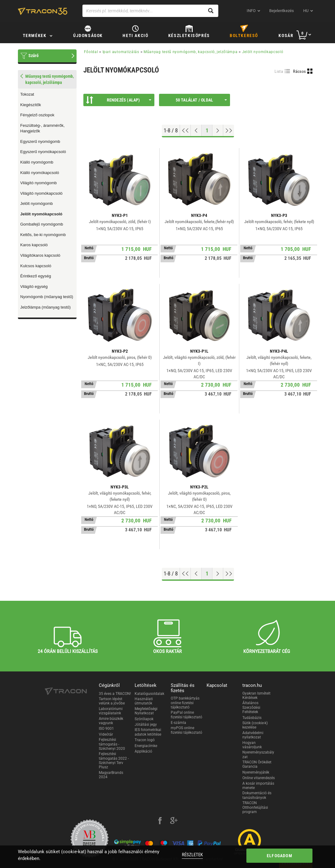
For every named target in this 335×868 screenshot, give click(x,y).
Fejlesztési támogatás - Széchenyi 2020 (112, 744)
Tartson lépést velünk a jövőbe (112, 701)
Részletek (192, 855)
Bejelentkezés (282, 11)
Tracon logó (145, 740)
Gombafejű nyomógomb (42, 224)
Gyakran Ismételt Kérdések (256, 696)
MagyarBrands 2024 (111, 775)
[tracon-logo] (43, 11)
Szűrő (33, 56)
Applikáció (143, 751)
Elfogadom (280, 856)
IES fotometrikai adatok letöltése (148, 732)
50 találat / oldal (201, 100)
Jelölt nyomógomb (37, 204)
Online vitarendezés (259, 778)
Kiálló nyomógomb (37, 162)
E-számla (178, 723)
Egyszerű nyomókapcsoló (43, 152)
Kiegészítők (31, 105)
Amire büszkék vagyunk (111, 721)
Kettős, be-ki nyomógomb (43, 235)
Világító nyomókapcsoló (42, 193)
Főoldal (91, 52)
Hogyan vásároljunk (252, 745)
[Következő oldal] (218, 131)
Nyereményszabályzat (258, 754)
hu (306, 11)
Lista (279, 71)
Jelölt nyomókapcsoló (42, 214)
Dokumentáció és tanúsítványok (257, 795)
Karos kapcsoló (34, 245)
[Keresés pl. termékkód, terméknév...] (150, 11)
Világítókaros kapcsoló (40, 255)
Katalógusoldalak (149, 694)
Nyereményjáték (256, 772)
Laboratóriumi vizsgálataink (111, 711)
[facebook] (160, 821)
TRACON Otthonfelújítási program (255, 807)
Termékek (35, 35)
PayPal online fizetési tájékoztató (186, 715)
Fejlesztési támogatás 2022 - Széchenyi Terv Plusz (114, 760)
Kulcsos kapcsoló (36, 266)
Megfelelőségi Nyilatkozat (146, 711)
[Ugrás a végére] (229, 131)
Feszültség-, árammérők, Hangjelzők (43, 128)
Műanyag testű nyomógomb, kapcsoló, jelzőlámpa (191, 52)
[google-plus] (174, 821)
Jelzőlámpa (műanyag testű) (46, 307)
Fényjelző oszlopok (38, 115)
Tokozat (27, 94)
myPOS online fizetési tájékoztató (186, 730)
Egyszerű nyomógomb (40, 141)
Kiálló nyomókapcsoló (40, 173)
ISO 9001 (106, 729)
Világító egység (34, 287)
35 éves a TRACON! (115, 694)
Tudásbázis (252, 718)
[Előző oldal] (196, 131)
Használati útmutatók (144, 701)
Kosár (286, 35)
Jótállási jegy (146, 725)
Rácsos (299, 71)
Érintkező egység (36, 276)
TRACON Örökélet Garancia (257, 764)
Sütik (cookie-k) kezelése (255, 725)
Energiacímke (146, 746)
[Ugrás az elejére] (185, 131)
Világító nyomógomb (39, 183)
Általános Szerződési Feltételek (251, 707)
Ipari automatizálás (121, 52)
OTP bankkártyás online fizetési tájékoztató (185, 703)
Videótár (106, 734)
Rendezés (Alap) (119, 100)
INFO (251, 11)
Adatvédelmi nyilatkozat (253, 735)
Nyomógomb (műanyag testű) (47, 297)
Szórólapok (144, 719)
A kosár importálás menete (258, 786)
